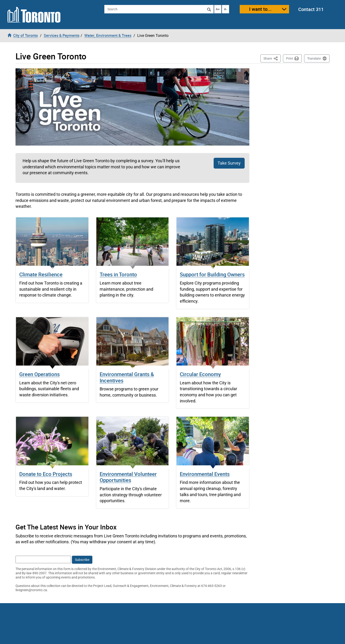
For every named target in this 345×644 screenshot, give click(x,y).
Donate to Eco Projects (46, 474)
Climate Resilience (41, 274)
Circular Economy (200, 374)
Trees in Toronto (118, 274)
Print (290, 58)
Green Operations (39, 374)
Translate (314, 58)
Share (272, 58)
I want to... (260, 9)
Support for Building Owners (212, 274)
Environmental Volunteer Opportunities (128, 477)
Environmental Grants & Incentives (127, 377)
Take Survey (229, 163)
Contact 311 (311, 9)
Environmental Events (205, 474)
